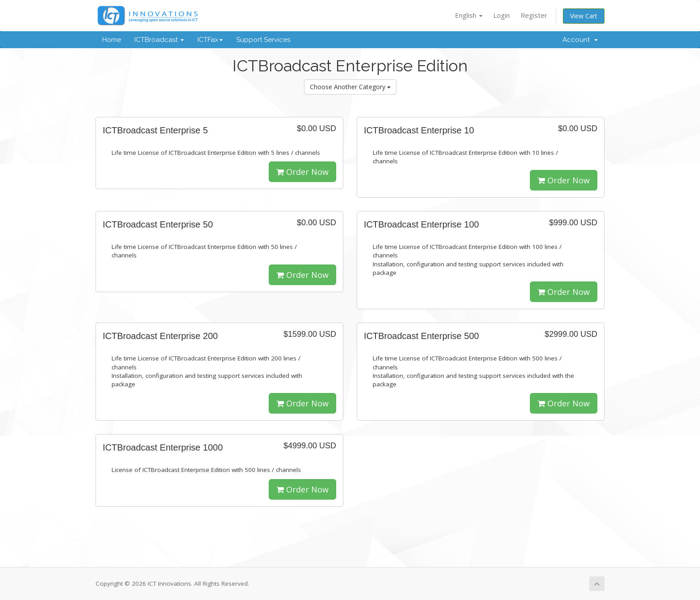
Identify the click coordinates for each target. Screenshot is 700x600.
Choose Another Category (350, 87)
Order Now (302, 172)
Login (502, 15)
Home (112, 40)
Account (580, 40)
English (469, 15)
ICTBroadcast (159, 40)
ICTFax (210, 40)
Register (534, 15)
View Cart (584, 16)
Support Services (263, 40)
